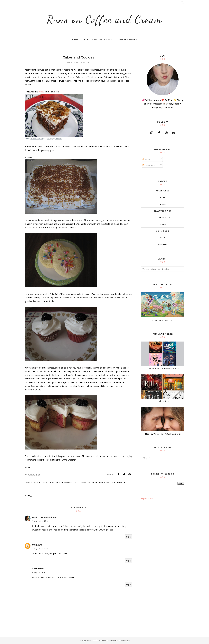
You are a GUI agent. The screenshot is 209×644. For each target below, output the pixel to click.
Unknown (37, 545)
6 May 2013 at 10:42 (40, 572)
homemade (67, 482)
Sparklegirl (49, 139)
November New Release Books (164, 369)
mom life (163, 244)
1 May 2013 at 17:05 (40, 521)
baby (163, 198)
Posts (146, 159)
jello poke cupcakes (86, 482)
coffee (163, 224)
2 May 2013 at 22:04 (40, 549)
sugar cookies (107, 482)
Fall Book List (164, 401)
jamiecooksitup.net (36, 139)
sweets (121, 482)
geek (163, 238)
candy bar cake (51, 482)
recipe (41, 92)
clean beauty (163, 218)
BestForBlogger (124, 640)
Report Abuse (147, 498)
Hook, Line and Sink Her (44, 517)
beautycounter (163, 211)
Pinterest (58, 139)
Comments (149, 165)
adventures (163, 191)
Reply (129, 537)
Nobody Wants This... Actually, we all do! (164, 434)
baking (38, 482)
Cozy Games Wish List (163, 320)
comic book (163, 231)
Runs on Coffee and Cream (105, 19)
